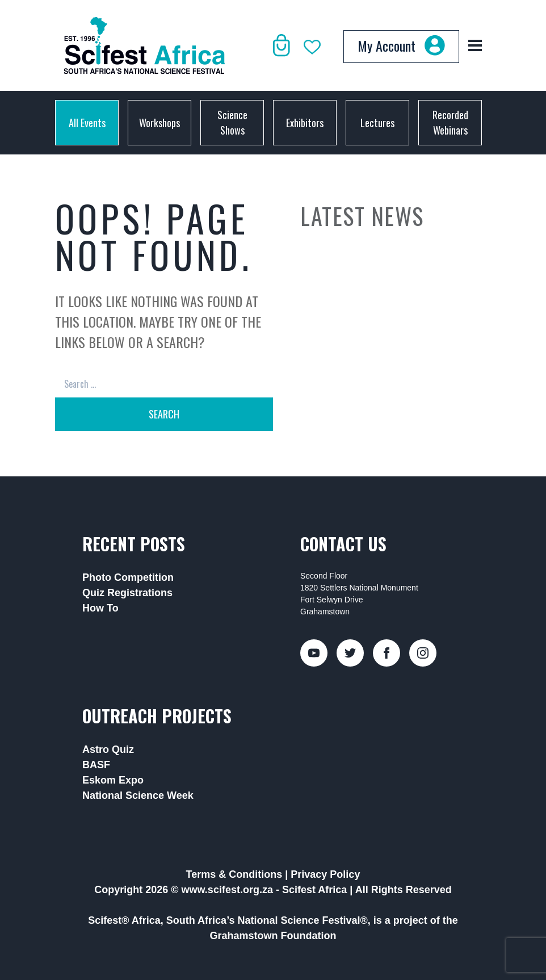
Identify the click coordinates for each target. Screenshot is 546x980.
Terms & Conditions (234, 874)
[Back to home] (144, 45)
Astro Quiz (108, 749)
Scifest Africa (314, 890)
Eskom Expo (113, 780)
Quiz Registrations (127, 593)
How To (100, 608)
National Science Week (138, 795)
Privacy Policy (325, 874)
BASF (96, 765)
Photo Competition (128, 577)
